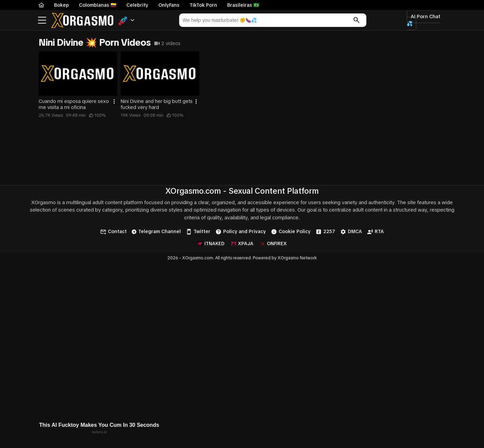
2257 (325, 232)
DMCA (351, 232)
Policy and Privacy (241, 232)
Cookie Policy (291, 232)
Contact (113, 232)
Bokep (62, 5)
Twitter (198, 232)
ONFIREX (273, 244)
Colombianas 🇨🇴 (98, 5)
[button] (127, 20)
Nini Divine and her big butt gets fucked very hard (157, 104)
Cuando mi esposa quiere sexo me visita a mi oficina (74, 104)
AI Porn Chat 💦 (424, 20)
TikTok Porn (203, 5)
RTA (375, 232)
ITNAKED (211, 244)
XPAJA (242, 244)
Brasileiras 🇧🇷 (243, 5)
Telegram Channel (156, 231)
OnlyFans (169, 5)
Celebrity (137, 5)
